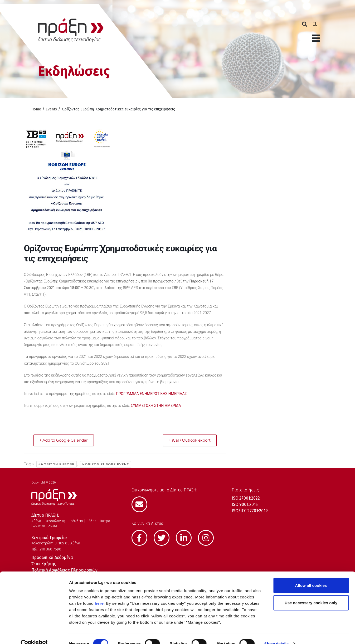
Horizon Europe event (106, 464)
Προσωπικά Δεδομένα (52, 557)
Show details (277, 634)
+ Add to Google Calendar (66, 440)
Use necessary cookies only (311, 593)
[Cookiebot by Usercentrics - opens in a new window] (34, 634)
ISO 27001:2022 (246, 498)
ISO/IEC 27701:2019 (250, 511)
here (99, 593)
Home (36, 109)
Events (51, 109)
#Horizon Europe (57, 464)
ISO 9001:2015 (245, 504)
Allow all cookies (311, 575)
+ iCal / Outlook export (187, 440)
